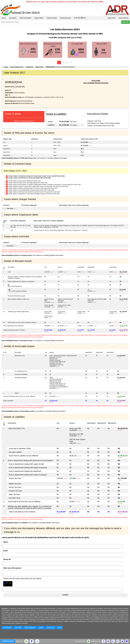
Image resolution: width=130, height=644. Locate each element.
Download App (80, 641)
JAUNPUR (30, 67)
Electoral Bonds (65, 18)
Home (4, 18)
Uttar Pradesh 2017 (17, 67)
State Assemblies (25, 18)
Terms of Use (51, 628)
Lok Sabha (13, 18)
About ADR (112, 18)
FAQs (60, 628)
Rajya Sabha (39, 18)
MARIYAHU (39, 67)
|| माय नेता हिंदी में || (80, 18)
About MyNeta (123, 18)
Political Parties (52, 18)
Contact (41, 628)
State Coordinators (30, 628)
